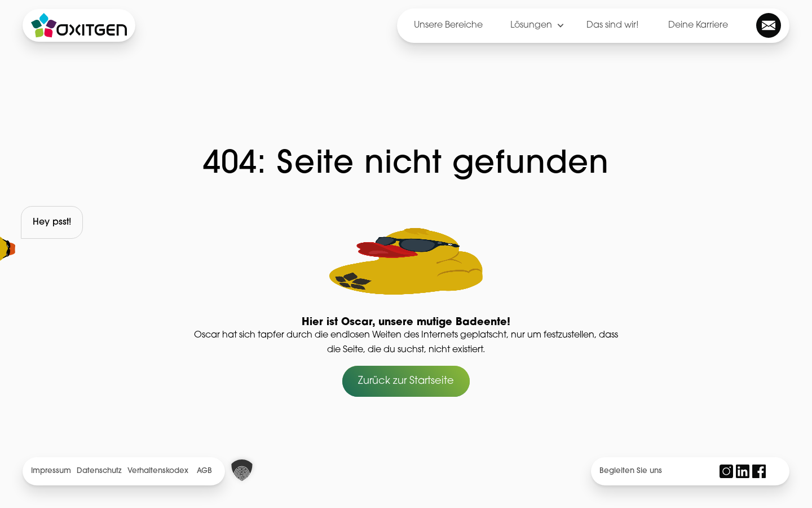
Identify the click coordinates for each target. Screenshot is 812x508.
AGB (204, 471)
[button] (242, 470)
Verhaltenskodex (158, 471)
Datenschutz (99, 471)
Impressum (51, 471)
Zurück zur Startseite (406, 381)
